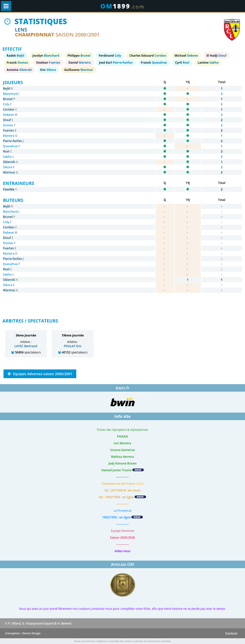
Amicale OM (122, 564)
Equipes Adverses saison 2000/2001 (42, 374)
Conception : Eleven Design (23, 633)
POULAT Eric (73, 346)
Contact (231, 633)
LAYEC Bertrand (26, 346)
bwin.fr (122, 388)
